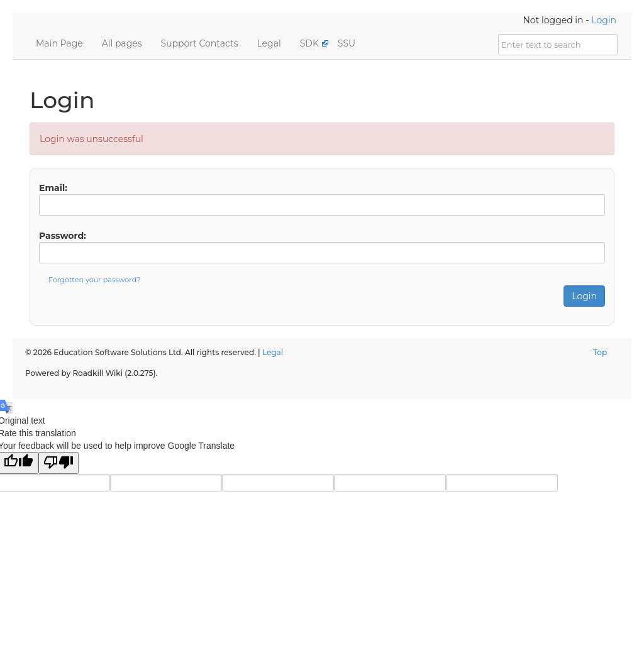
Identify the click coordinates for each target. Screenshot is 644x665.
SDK (309, 43)
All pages (122, 43)
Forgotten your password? (95, 280)
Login (604, 20)
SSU (347, 43)
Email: (53, 188)
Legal (269, 43)
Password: (63, 236)
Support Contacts (200, 43)
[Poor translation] (58, 463)
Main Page (59, 43)
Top (600, 352)
